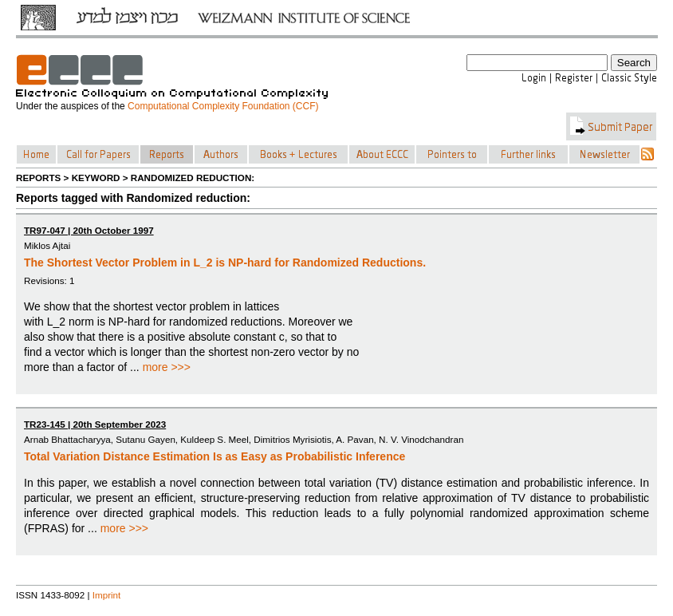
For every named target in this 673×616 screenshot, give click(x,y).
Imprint (107, 595)
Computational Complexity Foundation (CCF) (223, 106)
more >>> (167, 367)
